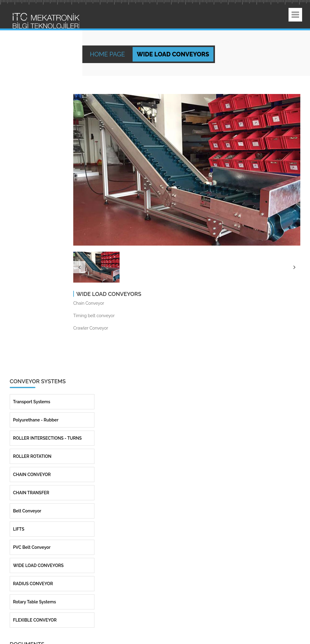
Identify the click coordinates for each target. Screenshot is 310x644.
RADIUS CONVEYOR (33, 562)
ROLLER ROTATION (32, 434)
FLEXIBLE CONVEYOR (35, 598)
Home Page (108, 54)
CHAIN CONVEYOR (32, 452)
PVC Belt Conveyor (32, 525)
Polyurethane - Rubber (36, 398)
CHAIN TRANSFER (31, 471)
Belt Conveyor (27, 489)
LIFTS (19, 507)
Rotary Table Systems (35, 580)
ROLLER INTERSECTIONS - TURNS (47, 416)
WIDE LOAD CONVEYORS (38, 543)
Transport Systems (32, 380)
